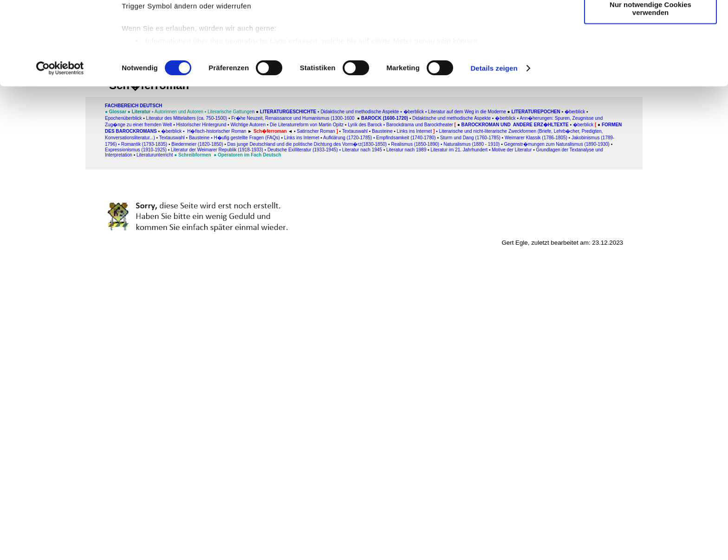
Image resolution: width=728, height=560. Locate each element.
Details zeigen (494, 141)
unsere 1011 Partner (185, 34)
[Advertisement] (50, 194)
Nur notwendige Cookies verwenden (650, 81)
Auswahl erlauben (650, 50)
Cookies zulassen (650, 23)
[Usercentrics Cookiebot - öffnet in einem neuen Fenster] (60, 141)
